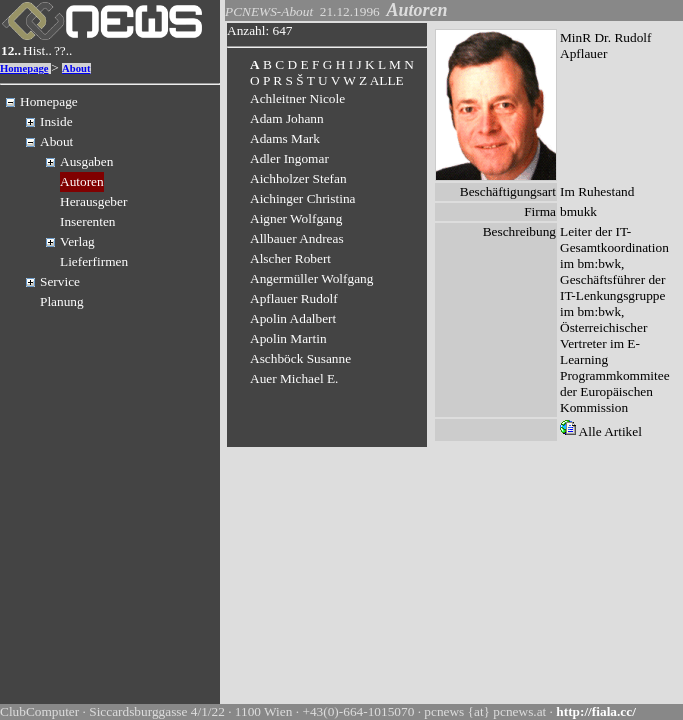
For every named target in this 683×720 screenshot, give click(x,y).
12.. (11, 50)
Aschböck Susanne (300, 358)
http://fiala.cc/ (596, 711)
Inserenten (88, 221)
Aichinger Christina (303, 198)
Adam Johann (287, 118)
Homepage (24, 68)
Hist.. (37, 50)
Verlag (77, 241)
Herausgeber (93, 201)
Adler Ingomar (289, 158)
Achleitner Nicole (297, 98)
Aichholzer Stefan (298, 178)
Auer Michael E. (294, 378)
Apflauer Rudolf (294, 298)
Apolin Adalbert (293, 318)
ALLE (387, 80)
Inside (56, 121)
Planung (62, 301)
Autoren (82, 181)
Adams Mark (285, 138)
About (76, 68)
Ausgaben (86, 161)
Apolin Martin (288, 338)
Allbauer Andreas (297, 238)
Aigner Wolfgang (296, 218)
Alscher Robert (290, 258)
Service (60, 281)
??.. (63, 50)
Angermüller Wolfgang (311, 278)
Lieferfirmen (94, 261)
